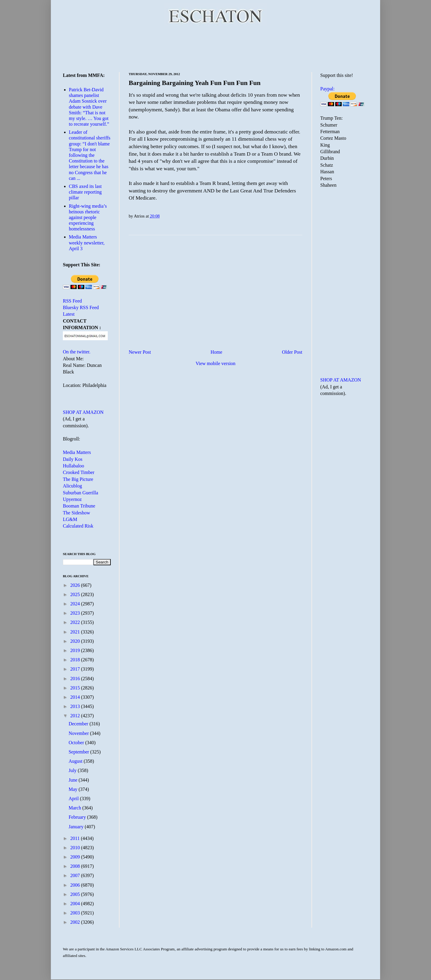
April (74, 799)
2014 (76, 697)
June (73, 780)
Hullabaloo (73, 466)
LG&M (70, 519)
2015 (76, 688)
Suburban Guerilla (81, 493)
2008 (76, 866)
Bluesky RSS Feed (81, 307)
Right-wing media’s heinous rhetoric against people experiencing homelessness (88, 218)
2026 (76, 585)
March (75, 808)
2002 (76, 922)
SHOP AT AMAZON (83, 412)
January (77, 827)
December (79, 724)
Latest (69, 314)
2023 (76, 613)
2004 (76, 904)
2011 (76, 838)
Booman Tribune (79, 506)
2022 (76, 622)
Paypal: (327, 89)
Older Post (292, 352)
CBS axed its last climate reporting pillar (85, 192)
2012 (76, 716)
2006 (76, 885)
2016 (76, 679)
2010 (76, 848)
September (79, 752)
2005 (76, 894)
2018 (76, 660)
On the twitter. (77, 352)
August (76, 761)
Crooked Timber (79, 472)
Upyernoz (72, 499)
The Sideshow (76, 513)
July (73, 770)
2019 (76, 650)
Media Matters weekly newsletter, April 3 (87, 243)
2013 (76, 706)
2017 (76, 669)
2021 (76, 632)
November (79, 733)
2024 (76, 604)
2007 (76, 875)
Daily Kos (73, 459)
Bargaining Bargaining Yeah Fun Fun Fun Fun (195, 83)
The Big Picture (78, 479)
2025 (76, 594)
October (77, 743)
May (73, 789)
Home (217, 352)
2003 (76, 913)
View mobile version (215, 363)
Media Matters (77, 452)
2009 (76, 857)
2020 (76, 641)
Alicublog (72, 486)
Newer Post (140, 352)
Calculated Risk (78, 526)
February (78, 817)
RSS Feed (72, 301)
